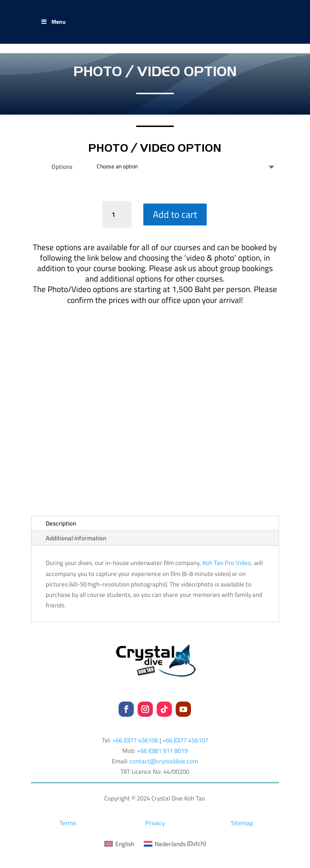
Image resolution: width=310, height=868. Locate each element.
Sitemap (242, 823)
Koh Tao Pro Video (227, 563)
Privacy (155, 823)
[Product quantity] (117, 215)
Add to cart (175, 214)
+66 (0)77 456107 (185, 740)
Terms (68, 823)
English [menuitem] (125, 844)
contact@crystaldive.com (164, 761)
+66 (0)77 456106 (135, 740)
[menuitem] (119, 844)
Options (62, 166)
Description (61, 523)
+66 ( (162, 751)
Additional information (76, 538)
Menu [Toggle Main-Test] (53, 22)
